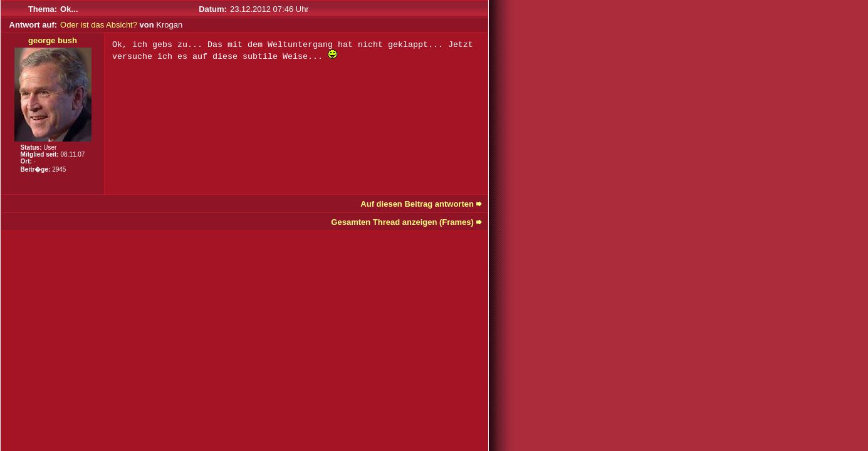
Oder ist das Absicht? (99, 25)
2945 (59, 169)
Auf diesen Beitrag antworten (417, 204)
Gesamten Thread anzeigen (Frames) (402, 222)
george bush (53, 40)
